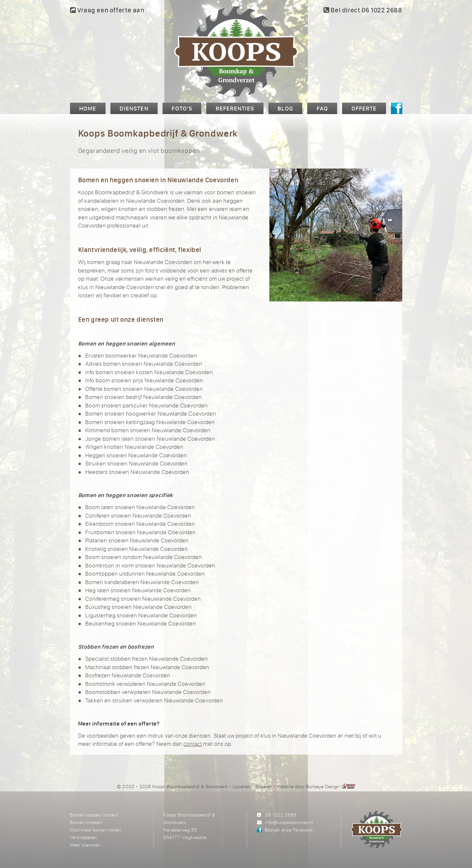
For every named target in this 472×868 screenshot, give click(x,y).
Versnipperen (84, 837)
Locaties (242, 786)
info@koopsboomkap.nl (289, 822)
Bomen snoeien (86, 822)
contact (193, 744)
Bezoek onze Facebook (289, 830)
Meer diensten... (87, 845)
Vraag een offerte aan (107, 10)
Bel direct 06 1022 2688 (363, 10)
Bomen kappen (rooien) (94, 815)
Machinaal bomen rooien (96, 830)
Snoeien (264, 786)
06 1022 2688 (281, 815)
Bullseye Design (323, 786)
